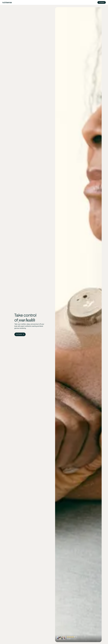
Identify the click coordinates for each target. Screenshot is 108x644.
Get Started (102, 2)
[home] (7, 2)
